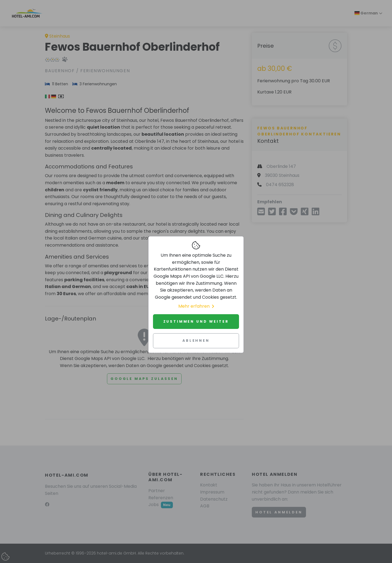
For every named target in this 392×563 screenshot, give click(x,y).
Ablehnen (196, 340)
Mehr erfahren (196, 306)
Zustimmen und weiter (196, 321)
